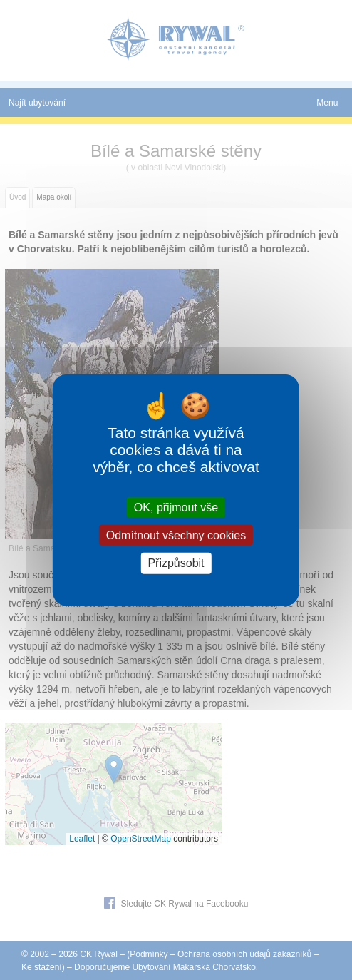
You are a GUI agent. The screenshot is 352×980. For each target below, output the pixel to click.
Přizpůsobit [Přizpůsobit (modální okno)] (176, 563)
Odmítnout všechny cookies (176, 535)
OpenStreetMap (141, 839)
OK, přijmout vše (176, 507)
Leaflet (82, 839)
